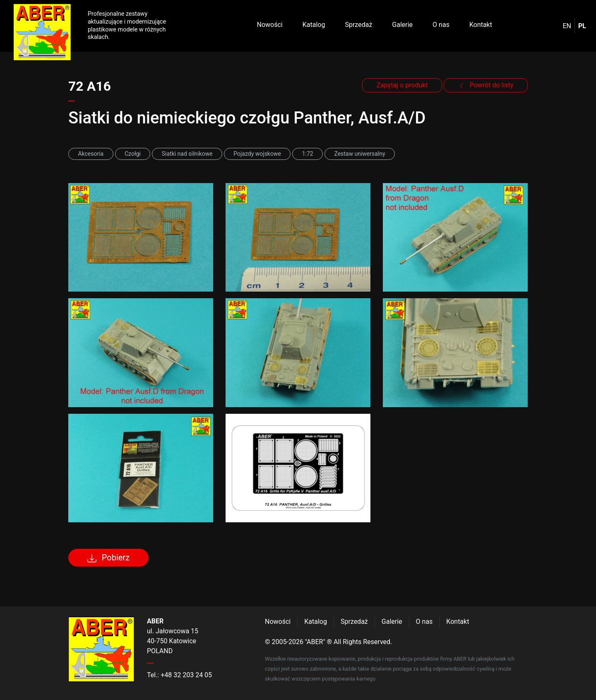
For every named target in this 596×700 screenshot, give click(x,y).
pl (582, 26)
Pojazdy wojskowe (257, 154)
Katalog (314, 25)
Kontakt (481, 25)
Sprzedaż (358, 25)
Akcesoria (91, 154)
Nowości (270, 25)
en (567, 26)
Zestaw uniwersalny (359, 154)
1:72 (308, 154)
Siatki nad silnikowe (187, 154)
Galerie (402, 25)
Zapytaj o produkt (402, 85)
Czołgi (133, 154)
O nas (441, 25)
